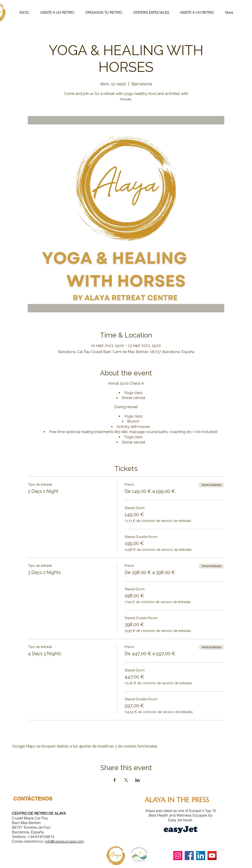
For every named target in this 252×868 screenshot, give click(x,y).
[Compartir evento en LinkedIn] (138, 780)
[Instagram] (178, 856)
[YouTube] (212, 856)
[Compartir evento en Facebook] (115, 780)
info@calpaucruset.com (64, 841)
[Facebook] (189, 856)
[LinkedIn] (201, 856)
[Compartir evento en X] (126, 780)
